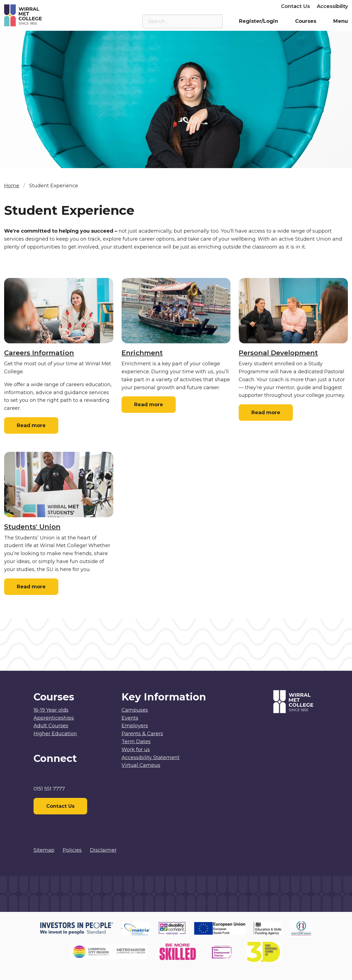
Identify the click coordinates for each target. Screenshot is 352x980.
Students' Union (32, 527)
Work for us (136, 750)
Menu (341, 21)
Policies (72, 850)
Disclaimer (103, 850)
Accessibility (332, 6)
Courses (306, 21)
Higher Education (55, 734)
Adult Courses (51, 726)
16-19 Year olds (51, 710)
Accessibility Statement (151, 758)
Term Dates (136, 742)
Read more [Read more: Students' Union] (31, 587)
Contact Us (295, 6)
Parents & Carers (219, 6)
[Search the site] (214, 21)
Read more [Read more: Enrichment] (149, 405)
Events (130, 718)
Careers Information (39, 353)
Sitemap (44, 850)
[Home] (47, 15)
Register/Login (258, 21)
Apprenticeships (54, 718)
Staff (184, 6)
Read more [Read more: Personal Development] (266, 413)
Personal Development (278, 353)
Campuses (135, 710)
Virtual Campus (151, 6)
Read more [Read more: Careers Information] (31, 425)
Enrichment (142, 353)
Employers (261, 6)
